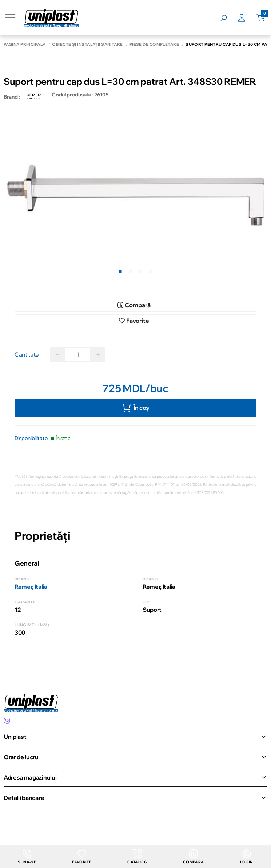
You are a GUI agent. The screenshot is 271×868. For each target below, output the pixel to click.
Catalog (137, 857)
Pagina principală (25, 45)
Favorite (82, 857)
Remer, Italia (31, 587)
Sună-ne (27, 857)
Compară (194, 857)
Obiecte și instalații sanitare (87, 45)
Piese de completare (154, 45)
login (247, 857)
